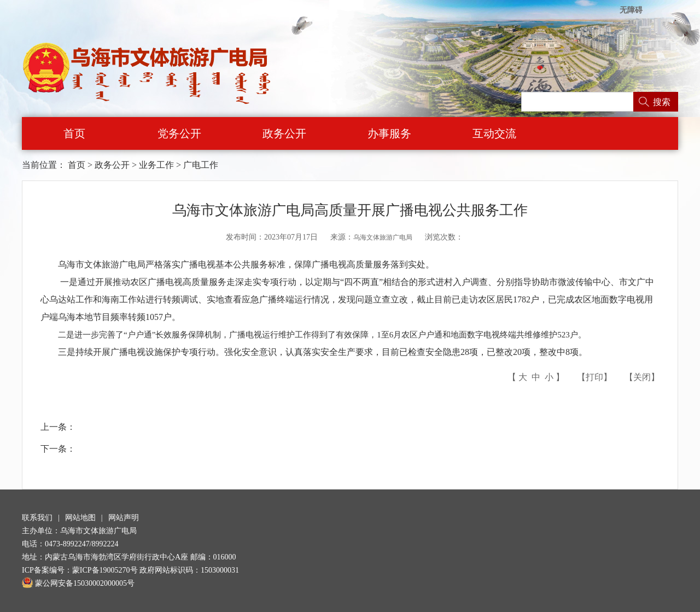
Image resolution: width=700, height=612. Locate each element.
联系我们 (37, 518)
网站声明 (124, 518)
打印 (594, 377)
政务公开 (284, 133)
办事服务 (389, 133)
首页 (74, 133)
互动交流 (494, 133)
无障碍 (631, 10)
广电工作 (201, 165)
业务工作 (156, 165)
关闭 (642, 377)
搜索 (662, 102)
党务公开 (179, 133)
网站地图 (80, 518)
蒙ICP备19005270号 (105, 570)
